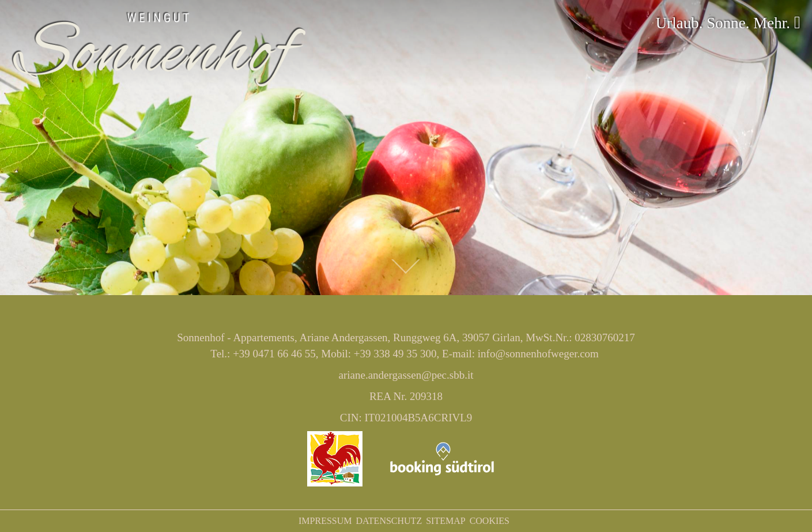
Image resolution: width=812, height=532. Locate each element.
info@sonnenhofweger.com (538, 354)
